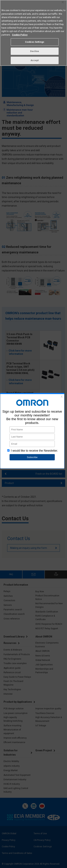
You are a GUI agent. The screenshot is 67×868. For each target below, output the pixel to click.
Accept (35, 60)
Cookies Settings (35, 42)
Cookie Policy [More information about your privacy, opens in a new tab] (20, 35)
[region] (33, 33)
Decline (35, 51)
